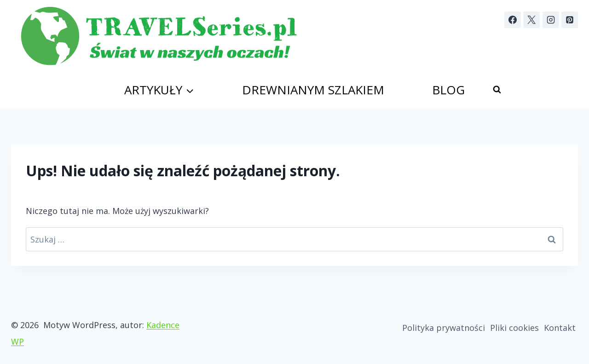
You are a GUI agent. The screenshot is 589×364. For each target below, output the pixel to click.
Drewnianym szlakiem (313, 90)
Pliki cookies (514, 328)
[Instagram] (551, 20)
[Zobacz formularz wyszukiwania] (497, 90)
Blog (448, 90)
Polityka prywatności (444, 328)
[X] (531, 20)
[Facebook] (513, 20)
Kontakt (560, 328)
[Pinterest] (570, 20)
